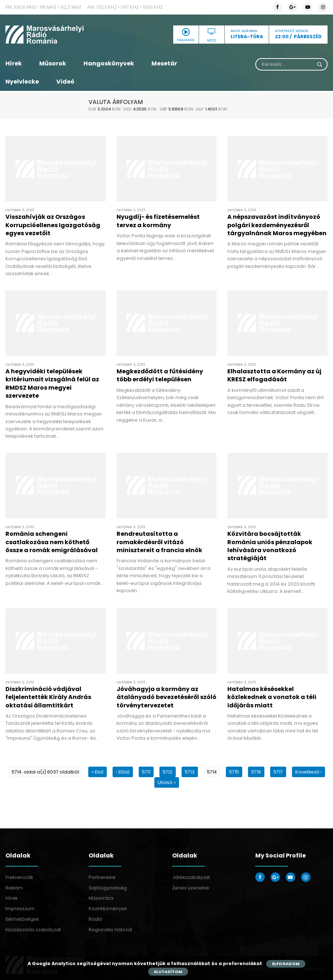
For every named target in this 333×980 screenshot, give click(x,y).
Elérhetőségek (22, 919)
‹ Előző (123, 772)
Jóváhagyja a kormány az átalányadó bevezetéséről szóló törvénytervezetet (166, 697)
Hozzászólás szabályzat (33, 930)
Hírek (14, 63)
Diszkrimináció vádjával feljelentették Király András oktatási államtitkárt (48, 697)
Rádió (96, 919)
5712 (168, 772)
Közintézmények (108, 909)
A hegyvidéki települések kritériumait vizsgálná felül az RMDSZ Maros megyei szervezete (52, 383)
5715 (234, 772)
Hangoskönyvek (109, 63)
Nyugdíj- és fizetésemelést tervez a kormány (158, 221)
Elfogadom (286, 964)
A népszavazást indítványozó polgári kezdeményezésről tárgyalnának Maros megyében (277, 225)
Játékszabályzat (191, 877)
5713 (190, 772)
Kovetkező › (308, 772)
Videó (65, 82)
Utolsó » (167, 782)
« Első (98, 772)
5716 (256, 772)
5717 (278, 772)
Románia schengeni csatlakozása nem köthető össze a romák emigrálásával (52, 542)
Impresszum (20, 909)
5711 (146, 772)
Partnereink (102, 877)
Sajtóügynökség (108, 888)
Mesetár (164, 63)
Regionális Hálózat (110, 930)
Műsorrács (101, 898)
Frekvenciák (19, 877)
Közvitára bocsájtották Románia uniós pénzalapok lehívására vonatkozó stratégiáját (270, 546)
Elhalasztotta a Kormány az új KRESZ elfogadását (274, 375)
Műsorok (53, 63)
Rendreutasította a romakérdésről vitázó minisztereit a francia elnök (159, 542)
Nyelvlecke (22, 82)
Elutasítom (168, 972)
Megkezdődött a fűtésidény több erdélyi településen (160, 375)
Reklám (14, 888)
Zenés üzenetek (191, 888)
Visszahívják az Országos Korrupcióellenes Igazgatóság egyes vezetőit (53, 225)
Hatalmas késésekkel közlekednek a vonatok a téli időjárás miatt (272, 697)
